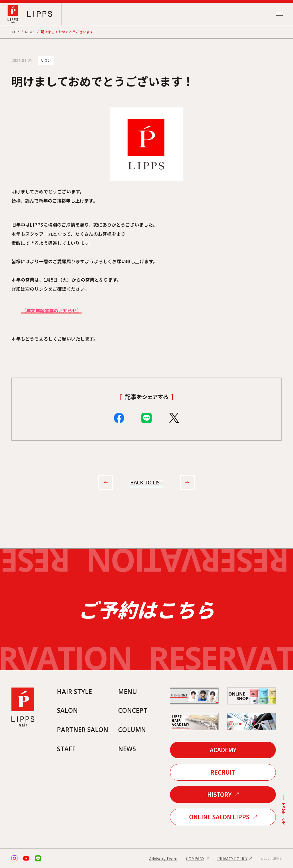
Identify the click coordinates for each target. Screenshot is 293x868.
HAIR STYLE (74, 691)
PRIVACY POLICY (232, 859)
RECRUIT (223, 772)
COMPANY (195, 859)
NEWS (30, 32)
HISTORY (219, 795)
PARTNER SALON (83, 729)
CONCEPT (133, 710)
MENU (128, 691)
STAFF (66, 749)
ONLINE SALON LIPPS (219, 817)
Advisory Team (163, 859)
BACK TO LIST (146, 482)
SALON (67, 710)
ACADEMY (223, 750)
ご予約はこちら (146, 609)
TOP (15, 32)
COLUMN (132, 729)
